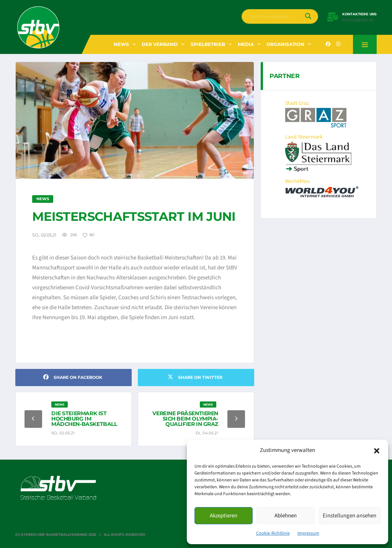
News (121, 44)
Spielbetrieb (208, 44)
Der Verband (160, 44)
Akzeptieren (224, 516)
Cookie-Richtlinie (273, 533)
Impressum (308, 533)
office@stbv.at (358, 20)
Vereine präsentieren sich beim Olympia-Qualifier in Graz (185, 419)
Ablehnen (286, 516)
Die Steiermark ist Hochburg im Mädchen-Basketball (84, 419)
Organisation (285, 44)
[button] (377, 450)
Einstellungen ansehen (350, 516)
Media (246, 44)
